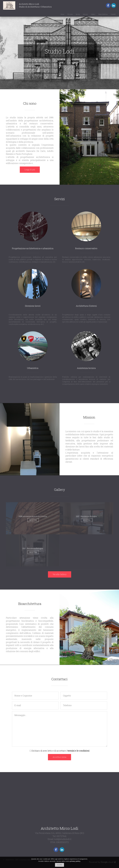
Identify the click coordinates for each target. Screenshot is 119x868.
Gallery (93, 14)
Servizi (78, 14)
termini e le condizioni (78, 751)
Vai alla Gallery (60, 574)
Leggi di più (30, 170)
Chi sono (70, 14)
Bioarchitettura (103, 14)
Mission (85, 14)
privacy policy (75, 861)
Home (62, 14)
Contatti (113, 14)
